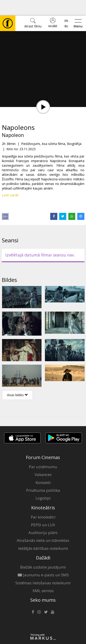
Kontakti (43, 467)
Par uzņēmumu (43, 451)
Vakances (43, 459)
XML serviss (43, 575)
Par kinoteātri (43, 501)
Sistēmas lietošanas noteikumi (43, 567)
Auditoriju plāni (43, 517)
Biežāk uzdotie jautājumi (43, 552)
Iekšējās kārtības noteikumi (43, 533)
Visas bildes (17, 379)
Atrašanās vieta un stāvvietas (43, 525)
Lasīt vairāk (10, 180)
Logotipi (43, 482)
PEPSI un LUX (43, 509)
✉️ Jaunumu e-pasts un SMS (43, 559)
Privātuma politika (43, 475)
